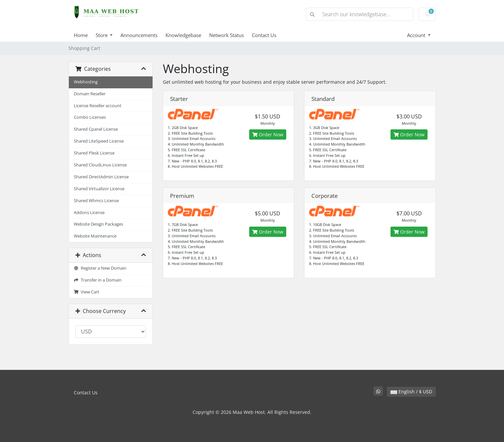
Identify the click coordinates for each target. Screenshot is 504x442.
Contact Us (264, 35)
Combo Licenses (90, 117)
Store (102, 35)
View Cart (87, 292)
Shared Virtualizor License (99, 189)
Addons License (89, 213)
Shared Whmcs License (96, 201)
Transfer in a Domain (98, 280)
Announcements (139, 35)
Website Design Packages (98, 224)
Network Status (227, 35)
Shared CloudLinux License (100, 165)
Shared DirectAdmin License (101, 177)
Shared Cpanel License (96, 129)
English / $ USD (411, 392)
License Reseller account (98, 106)
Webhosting (86, 82)
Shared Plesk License (94, 153)
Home (81, 35)
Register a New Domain (100, 268)
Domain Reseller (90, 94)
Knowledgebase (183, 35)
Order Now (268, 134)
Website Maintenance (95, 236)
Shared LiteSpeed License (99, 141)
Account (417, 35)
